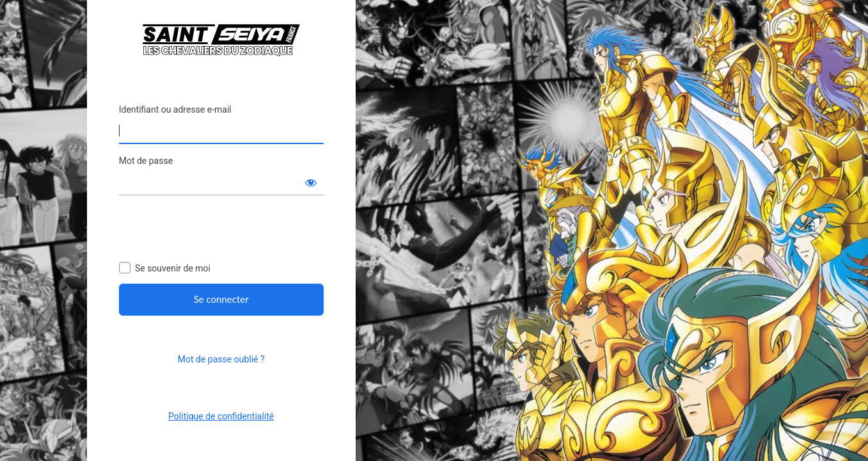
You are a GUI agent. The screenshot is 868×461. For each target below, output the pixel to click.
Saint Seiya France (221, 40)
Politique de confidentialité (221, 416)
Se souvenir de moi (173, 268)
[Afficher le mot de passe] (311, 182)
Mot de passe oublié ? (221, 359)
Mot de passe (146, 161)
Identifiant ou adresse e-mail (175, 109)
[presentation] (216, 230)
